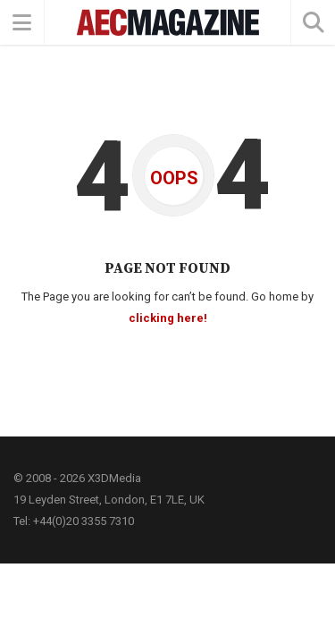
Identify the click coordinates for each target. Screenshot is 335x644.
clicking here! (168, 318)
